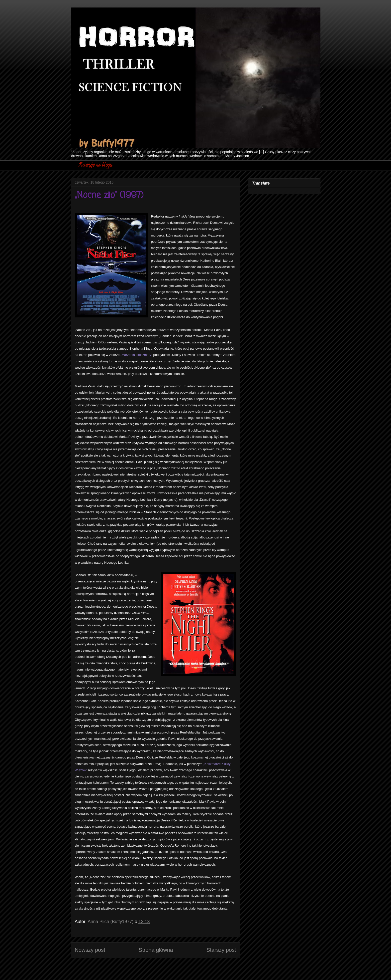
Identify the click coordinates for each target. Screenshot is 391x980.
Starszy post (221, 950)
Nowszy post (90, 950)
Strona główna (156, 950)
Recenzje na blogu (95, 165)
